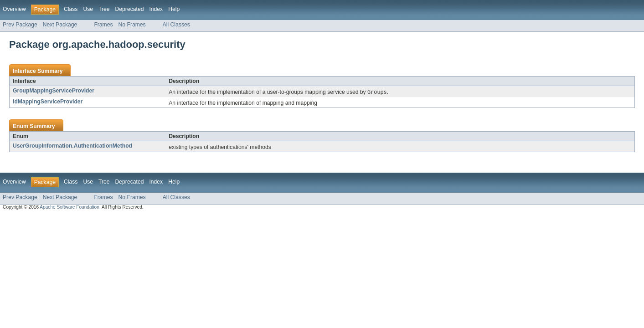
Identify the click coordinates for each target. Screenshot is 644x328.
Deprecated (130, 9)
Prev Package (20, 25)
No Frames (132, 25)
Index (156, 9)
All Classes (176, 25)
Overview (14, 9)
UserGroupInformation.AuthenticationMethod (72, 146)
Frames (103, 25)
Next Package (60, 25)
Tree (104, 9)
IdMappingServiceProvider (48, 102)
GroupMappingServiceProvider (54, 91)
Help (174, 9)
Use (88, 9)
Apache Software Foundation (70, 208)
